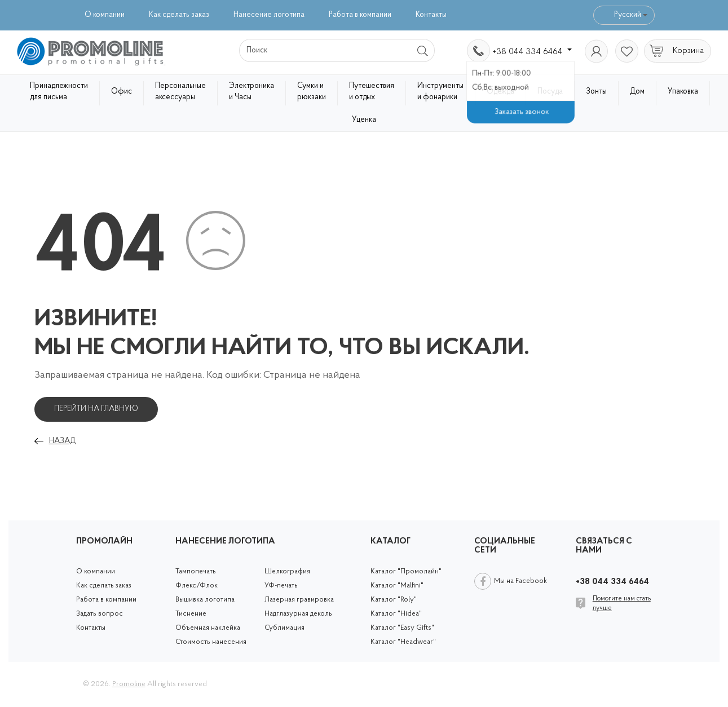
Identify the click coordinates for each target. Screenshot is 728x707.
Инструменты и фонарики (440, 92)
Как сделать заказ (179, 15)
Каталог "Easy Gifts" (402, 628)
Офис (122, 92)
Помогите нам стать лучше (622, 604)
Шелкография (287, 571)
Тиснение (191, 614)
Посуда (550, 92)
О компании (105, 15)
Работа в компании (360, 15)
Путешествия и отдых (372, 92)
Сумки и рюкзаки (312, 92)
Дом (637, 92)
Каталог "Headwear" (403, 642)
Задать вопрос (100, 614)
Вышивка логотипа (205, 600)
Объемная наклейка (208, 628)
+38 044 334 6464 (532, 52)
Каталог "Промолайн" (406, 571)
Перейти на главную (96, 409)
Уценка (364, 120)
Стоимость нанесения (211, 642)
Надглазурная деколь (298, 614)
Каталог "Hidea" (396, 614)
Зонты (596, 92)
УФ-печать (281, 586)
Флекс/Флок (197, 586)
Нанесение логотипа (269, 15)
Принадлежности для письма (59, 92)
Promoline (129, 684)
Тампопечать (196, 571)
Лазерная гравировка (299, 600)
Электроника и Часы (252, 92)
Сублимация (284, 628)
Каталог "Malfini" (397, 586)
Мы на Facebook (520, 581)
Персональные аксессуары (180, 92)
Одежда (500, 92)
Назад (62, 441)
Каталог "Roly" (394, 600)
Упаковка (683, 92)
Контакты (431, 15)
